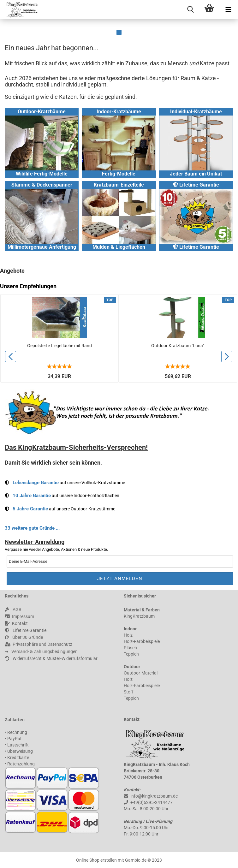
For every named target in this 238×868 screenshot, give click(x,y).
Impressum (19, 616)
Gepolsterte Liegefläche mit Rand (59, 346)
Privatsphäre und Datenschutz (39, 644)
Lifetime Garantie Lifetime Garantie (196, 216)
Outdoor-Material (141, 673)
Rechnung (17, 732)
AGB (13, 609)
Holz (128, 635)
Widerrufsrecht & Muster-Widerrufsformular (51, 658)
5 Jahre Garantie (30, 509)
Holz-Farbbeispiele (142, 641)
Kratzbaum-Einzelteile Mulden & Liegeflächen (119, 216)
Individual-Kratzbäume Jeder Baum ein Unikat (196, 143)
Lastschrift (18, 745)
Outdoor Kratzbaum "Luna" (178, 346)
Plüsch (130, 648)
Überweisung (20, 751)
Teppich (131, 654)
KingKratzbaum (139, 616)
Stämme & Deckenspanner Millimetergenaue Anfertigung (42, 216)
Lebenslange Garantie (36, 483)
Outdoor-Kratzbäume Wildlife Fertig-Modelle (42, 143)
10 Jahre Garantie (32, 496)
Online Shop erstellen (96, 860)
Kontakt (16, 623)
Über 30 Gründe (24, 637)
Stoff (129, 692)
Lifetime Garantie (26, 630)
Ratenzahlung (21, 764)
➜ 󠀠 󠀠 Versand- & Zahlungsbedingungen (41, 651)
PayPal (14, 739)
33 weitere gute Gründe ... (32, 528)
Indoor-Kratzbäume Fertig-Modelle (119, 143)
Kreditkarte (18, 758)
